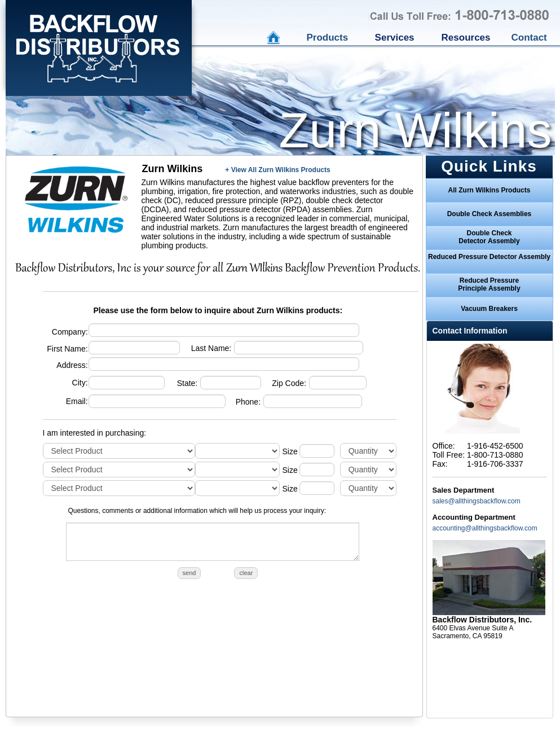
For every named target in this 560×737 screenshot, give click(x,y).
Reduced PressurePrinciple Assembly (489, 284)
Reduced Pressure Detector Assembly (489, 257)
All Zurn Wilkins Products (490, 190)
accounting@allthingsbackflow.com (485, 528)
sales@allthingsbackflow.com (477, 501)
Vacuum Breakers (489, 309)
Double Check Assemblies (490, 214)
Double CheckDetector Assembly (489, 237)
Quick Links (489, 166)
